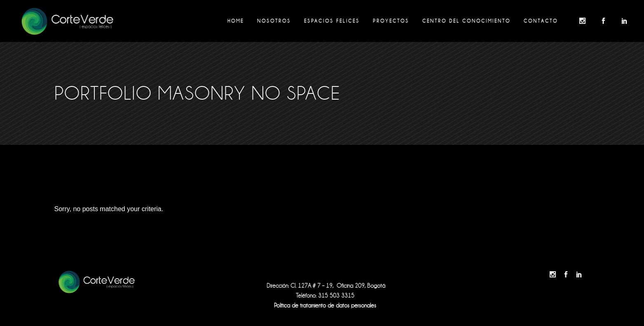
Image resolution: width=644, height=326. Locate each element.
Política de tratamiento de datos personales (325, 305)
